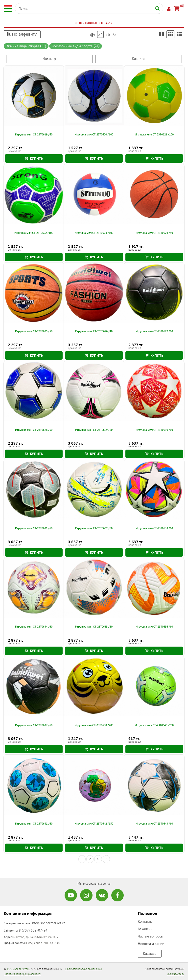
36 (108, 34)
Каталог (139, 59)
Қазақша (150, 953)
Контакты (145, 921)
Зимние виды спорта (26, 46)
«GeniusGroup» (176, 974)
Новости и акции (151, 944)
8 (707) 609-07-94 (33, 930)
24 (100, 34)
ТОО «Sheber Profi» (18, 969)
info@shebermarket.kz (48, 923)
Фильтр (50, 59)
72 (114, 34)
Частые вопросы (151, 936)
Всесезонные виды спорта (76, 46)
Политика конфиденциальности (22, 974)
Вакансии (145, 929)
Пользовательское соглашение (84, 969)
